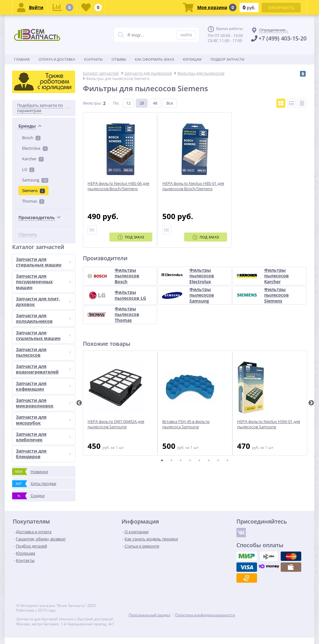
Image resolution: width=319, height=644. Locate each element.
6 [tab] (209, 460)
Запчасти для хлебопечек (43, 437)
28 (142, 103)
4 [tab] (190, 460)
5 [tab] (199, 460)
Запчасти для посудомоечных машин (43, 282)
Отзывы (119, 59)
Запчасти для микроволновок (43, 403)
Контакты (93, 59)
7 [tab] (218, 460)
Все (170, 103)
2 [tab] (171, 460)
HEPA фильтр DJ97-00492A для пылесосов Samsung (116, 424)
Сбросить (28, 235)
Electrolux (35, 148)
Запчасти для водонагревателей (43, 369)
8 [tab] (227, 460)
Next (311, 403)
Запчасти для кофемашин (43, 386)
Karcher (33, 159)
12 (128, 103)
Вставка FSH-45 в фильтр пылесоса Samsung (186, 424)
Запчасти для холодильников (43, 318)
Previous (79, 403)
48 (155, 103)
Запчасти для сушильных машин (43, 335)
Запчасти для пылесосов (43, 352)
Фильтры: (92, 103)
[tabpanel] (120, 403)
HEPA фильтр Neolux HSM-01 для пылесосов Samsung (269, 424)
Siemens (33, 190)
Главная (22, 59)
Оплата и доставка (57, 59)
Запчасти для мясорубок (43, 420)
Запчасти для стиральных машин (43, 262)
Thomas (33, 201)
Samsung (35, 180)
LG (28, 169)
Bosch (31, 138)
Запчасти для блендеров (43, 454)
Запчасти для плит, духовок (43, 301)
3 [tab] (181, 460)
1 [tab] (162, 460)
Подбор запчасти (227, 59)
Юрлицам (192, 59)
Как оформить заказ (154, 59)
